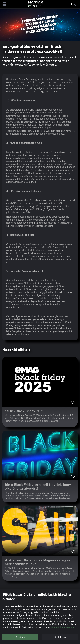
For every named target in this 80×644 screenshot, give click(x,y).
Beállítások (60, 637)
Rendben (20, 637)
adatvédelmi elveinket (62, 628)
